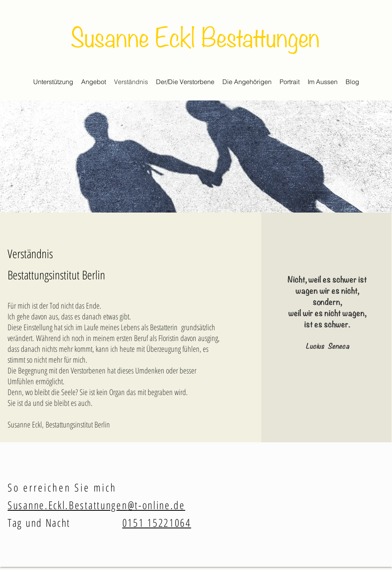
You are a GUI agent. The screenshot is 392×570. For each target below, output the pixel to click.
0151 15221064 (157, 523)
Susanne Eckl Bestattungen (195, 35)
